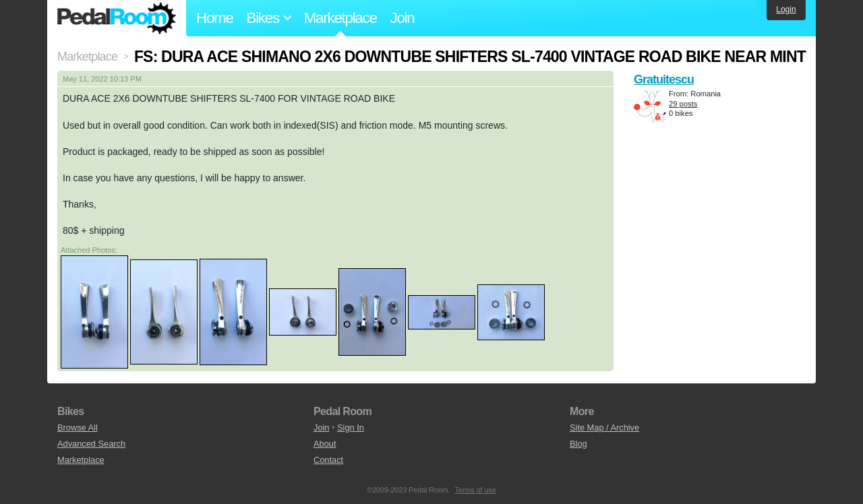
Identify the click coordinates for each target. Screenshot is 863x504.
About (325, 444)
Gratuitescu (664, 80)
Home (215, 18)
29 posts (683, 104)
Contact (328, 460)
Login (786, 9)
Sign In (351, 428)
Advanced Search (91, 444)
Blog (578, 444)
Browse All (78, 428)
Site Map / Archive (604, 428)
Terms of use (476, 490)
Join (403, 18)
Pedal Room (117, 18)
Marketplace (340, 18)
